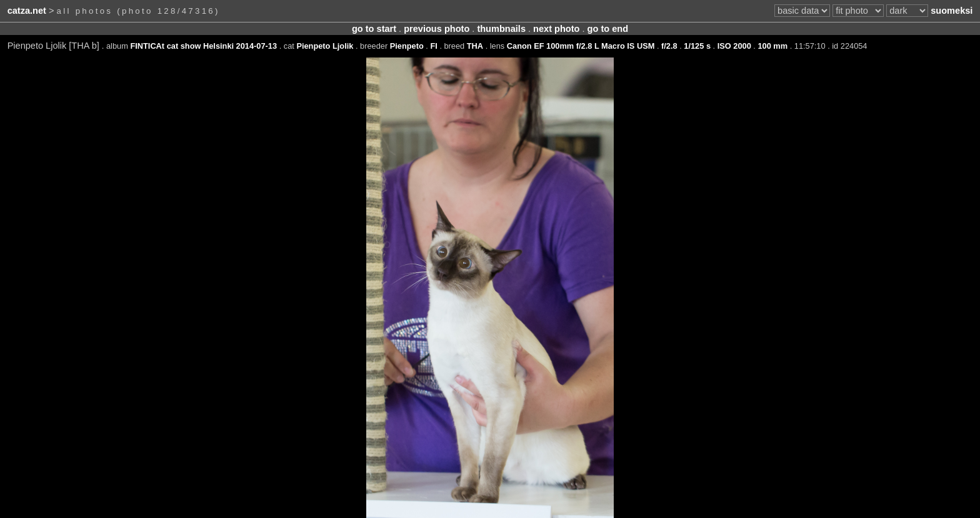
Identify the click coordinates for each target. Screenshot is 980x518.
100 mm (772, 46)
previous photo (437, 29)
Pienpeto (407, 46)
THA (475, 46)
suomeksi (952, 11)
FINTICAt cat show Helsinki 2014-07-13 (203, 46)
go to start (374, 29)
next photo (556, 29)
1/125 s (697, 46)
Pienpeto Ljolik (325, 46)
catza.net (27, 11)
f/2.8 (669, 46)
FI (433, 46)
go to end (608, 29)
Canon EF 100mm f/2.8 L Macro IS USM (581, 46)
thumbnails (501, 29)
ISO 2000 (734, 46)
